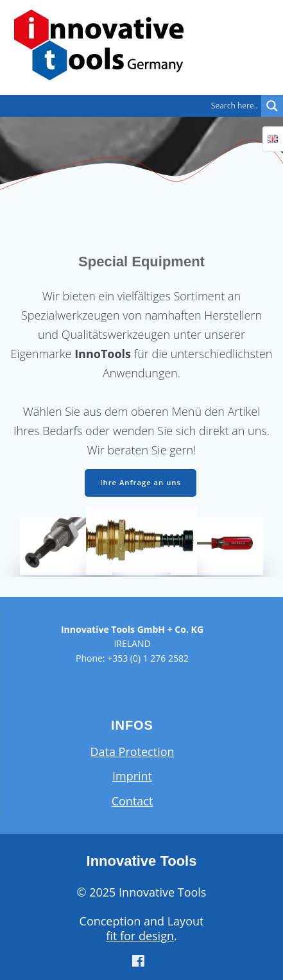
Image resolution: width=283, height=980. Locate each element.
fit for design (140, 936)
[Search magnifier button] (272, 106)
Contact (133, 801)
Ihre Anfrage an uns (141, 482)
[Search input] (134, 106)
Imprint (132, 776)
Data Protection (132, 752)
